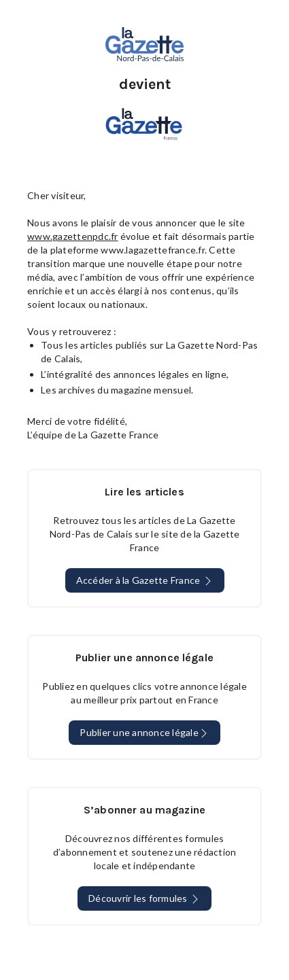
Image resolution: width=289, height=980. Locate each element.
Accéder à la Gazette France (145, 580)
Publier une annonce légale (144, 733)
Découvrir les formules (144, 898)
